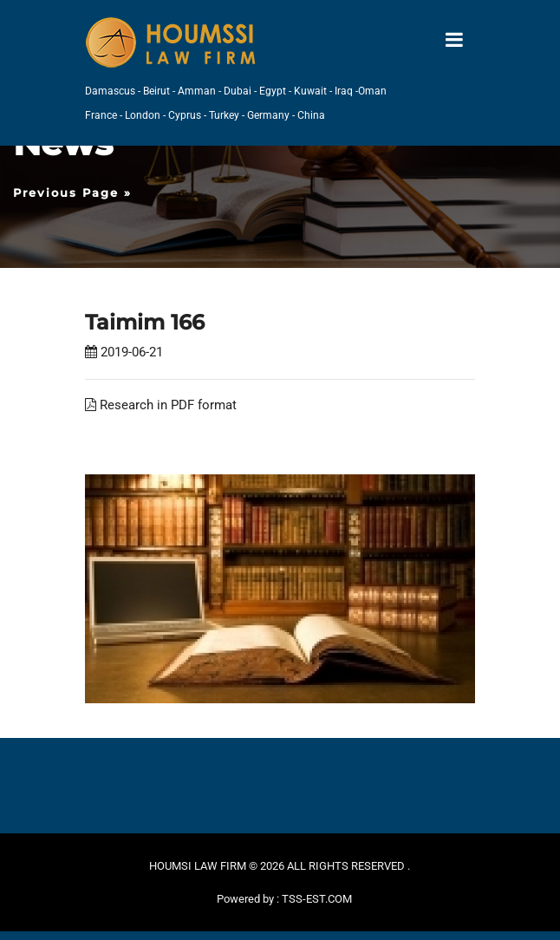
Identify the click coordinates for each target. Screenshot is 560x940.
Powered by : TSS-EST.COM (284, 899)
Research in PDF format (161, 405)
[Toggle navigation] (454, 40)
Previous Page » (72, 193)
